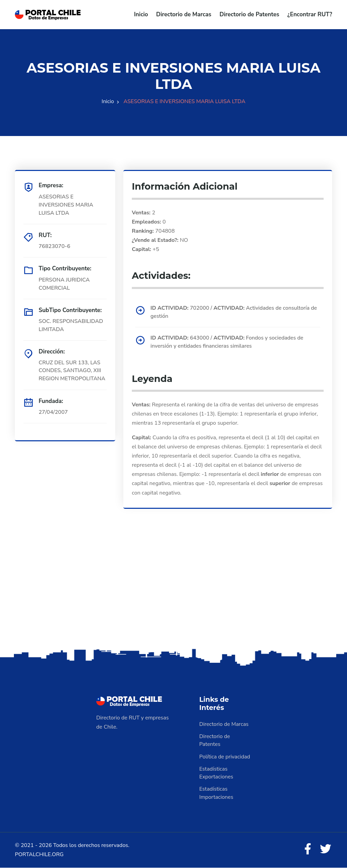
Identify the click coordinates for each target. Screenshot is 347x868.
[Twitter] (325, 850)
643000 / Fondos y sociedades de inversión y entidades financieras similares (228, 342)
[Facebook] (307, 850)
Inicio (141, 14)
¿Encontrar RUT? (310, 14)
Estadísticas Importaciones (217, 793)
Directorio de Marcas (184, 14)
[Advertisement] (173, 594)
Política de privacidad (225, 757)
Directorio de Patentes (249, 14)
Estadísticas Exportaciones (217, 773)
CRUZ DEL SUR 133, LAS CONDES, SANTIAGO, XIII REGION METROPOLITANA (72, 371)
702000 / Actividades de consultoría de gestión (235, 312)
